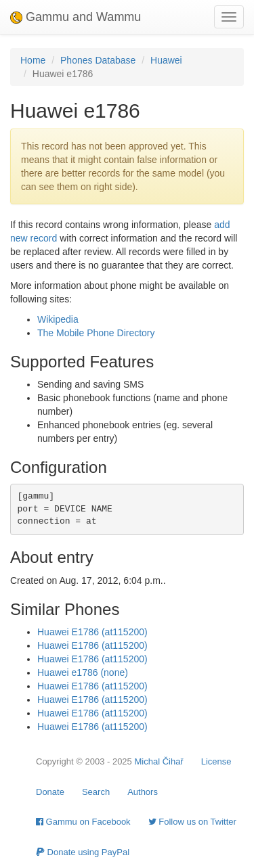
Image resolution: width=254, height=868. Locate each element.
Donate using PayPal (83, 852)
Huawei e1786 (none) (83, 672)
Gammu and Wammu (76, 17)
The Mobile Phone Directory (96, 333)
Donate (50, 792)
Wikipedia (58, 319)
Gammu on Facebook (83, 822)
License (216, 761)
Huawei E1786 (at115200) (92, 632)
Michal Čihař (158, 761)
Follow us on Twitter (192, 822)
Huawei (166, 60)
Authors (143, 792)
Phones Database (98, 60)
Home (33, 60)
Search (96, 792)
